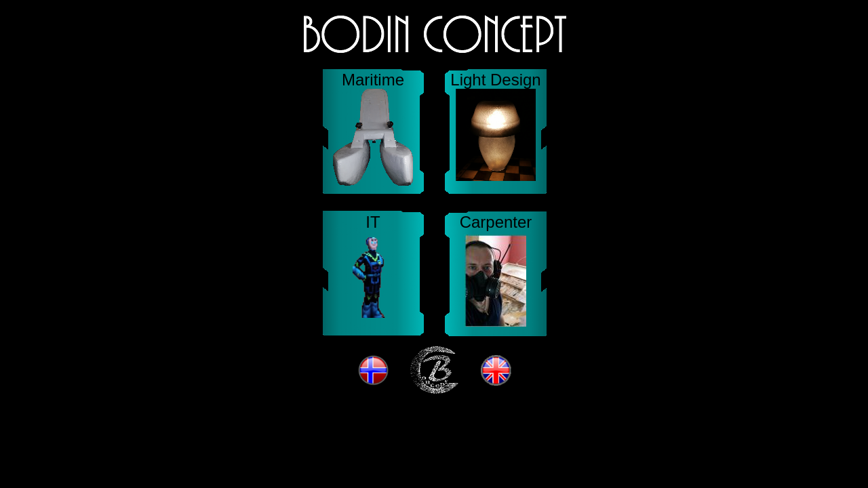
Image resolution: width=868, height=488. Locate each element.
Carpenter (496, 222)
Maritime (373, 80)
